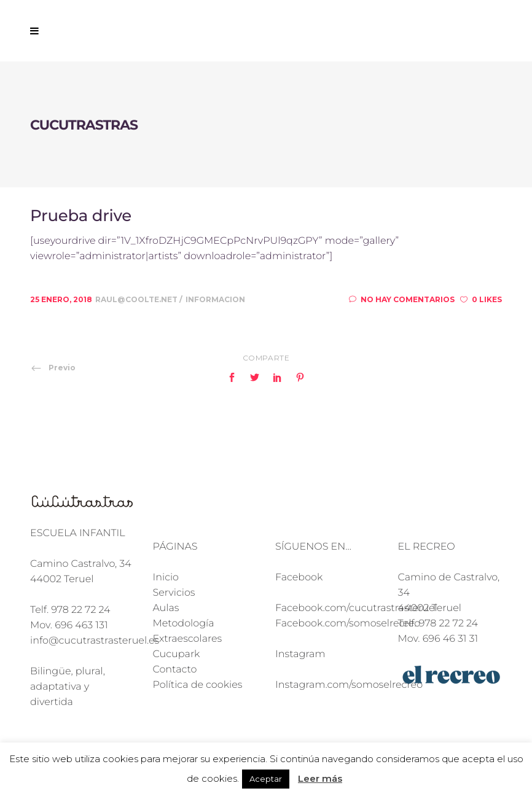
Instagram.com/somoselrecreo (349, 685)
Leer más (320, 778)
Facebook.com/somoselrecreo (348, 624)
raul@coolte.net (137, 299)
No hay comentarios (402, 299)
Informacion (215, 299)
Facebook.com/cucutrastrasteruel (356, 608)
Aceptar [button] (266, 779)
